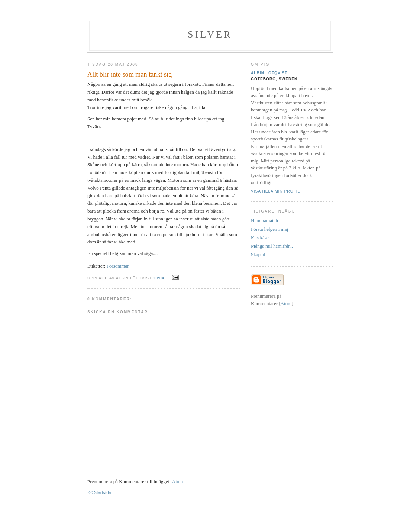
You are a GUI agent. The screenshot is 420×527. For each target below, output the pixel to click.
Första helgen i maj (269, 229)
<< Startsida (99, 492)
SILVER (210, 34)
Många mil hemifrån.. (272, 246)
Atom (178, 481)
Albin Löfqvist (269, 73)
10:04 (159, 278)
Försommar (118, 266)
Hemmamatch (264, 221)
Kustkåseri (261, 238)
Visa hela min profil (275, 191)
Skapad (258, 254)
